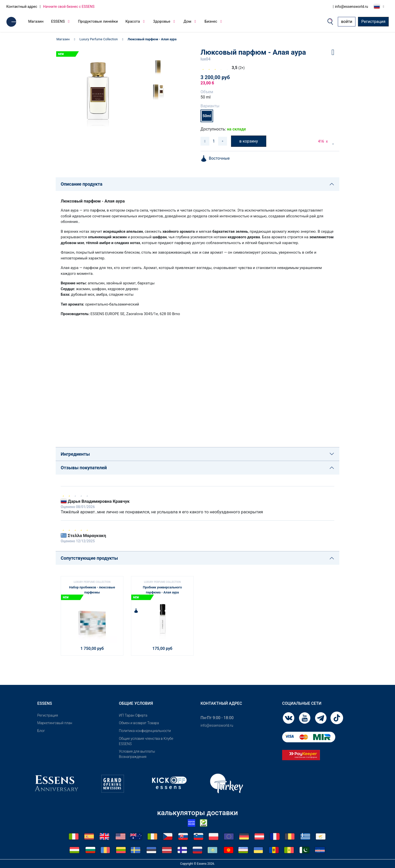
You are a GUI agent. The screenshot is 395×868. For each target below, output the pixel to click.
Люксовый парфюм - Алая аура (152, 39)
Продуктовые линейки (98, 21)
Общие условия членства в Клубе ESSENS (146, 741)
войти (347, 22)
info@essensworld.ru (351, 7)
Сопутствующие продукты (89, 558)
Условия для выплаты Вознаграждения (137, 754)
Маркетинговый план (55, 723)
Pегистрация (48, 715)
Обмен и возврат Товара (139, 723)
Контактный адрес (22, 7)
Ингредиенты (75, 454)
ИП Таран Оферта (133, 715)
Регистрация (373, 22)
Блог (41, 731)
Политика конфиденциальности (145, 731)
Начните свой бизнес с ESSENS (69, 7)
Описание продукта (81, 184)
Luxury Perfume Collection (99, 39)
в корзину (249, 141)
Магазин (36, 21)
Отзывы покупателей (84, 468)
